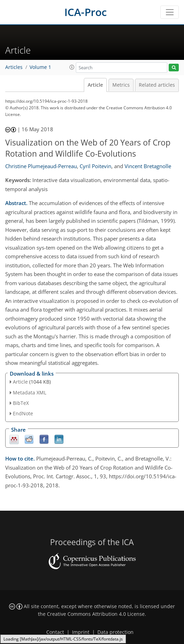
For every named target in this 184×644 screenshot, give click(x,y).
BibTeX (21, 403)
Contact (55, 632)
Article (95, 85)
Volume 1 (40, 67)
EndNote (23, 413)
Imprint (81, 632)
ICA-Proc (86, 12)
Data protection (115, 632)
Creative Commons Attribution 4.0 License (96, 614)
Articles (14, 67)
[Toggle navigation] (170, 12)
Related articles (157, 85)
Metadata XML (30, 392)
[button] (72, 67)
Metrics (121, 85)
